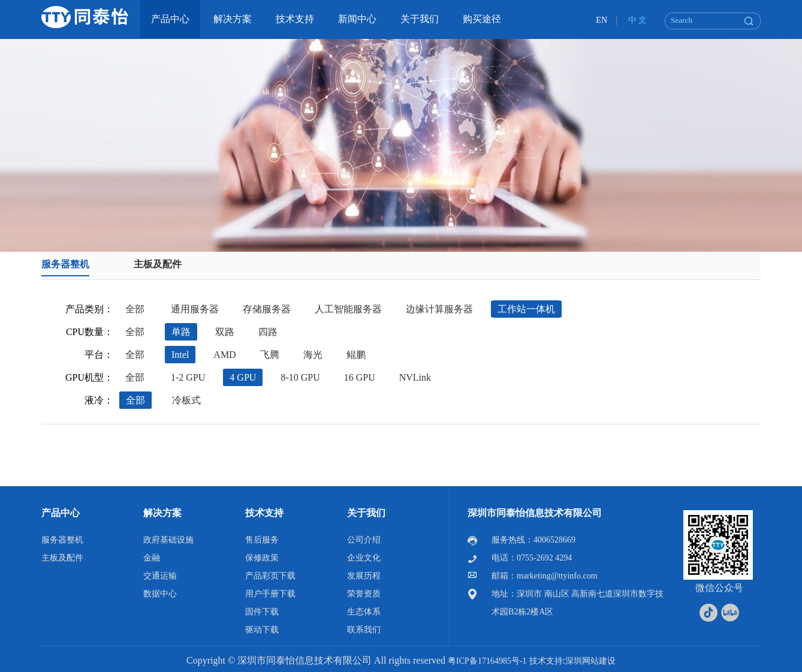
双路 (225, 332)
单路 (181, 332)
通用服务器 (195, 309)
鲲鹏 (356, 355)
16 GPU (360, 377)
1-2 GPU (188, 377)
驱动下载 (262, 630)
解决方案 (162, 513)
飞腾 (270, 355)
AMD (224, 355)
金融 (152, 558)
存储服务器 (267, 309)
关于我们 (366, 513)
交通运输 (160, 576)
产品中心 (61, 513)
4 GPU (243, 377)
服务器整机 (65, 264)
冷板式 (186, 400)
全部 (135, 309)
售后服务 (262, 540)
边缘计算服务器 (439, 309)
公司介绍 (364, 540)
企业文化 (364, 558)
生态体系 (364, 612)
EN (601, 20)
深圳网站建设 (590, 661)
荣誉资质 (364, 594)
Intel (180, 355)
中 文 (638, 20)
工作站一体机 (526, 309)
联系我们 (364, 630)
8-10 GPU (300, 377)
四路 (268, 332)
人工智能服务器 (348, 309)
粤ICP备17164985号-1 (487, 661)
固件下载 (262, 612)
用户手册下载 (270, 594)
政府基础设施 (168, 540)
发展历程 (364, 576)
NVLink (415, 377)
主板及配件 (158, 264)
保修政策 (262, 558)
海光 (313, 355)
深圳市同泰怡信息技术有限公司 (535, 513)
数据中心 (160, 594)
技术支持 (264, 513)
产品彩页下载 (270, 576)
